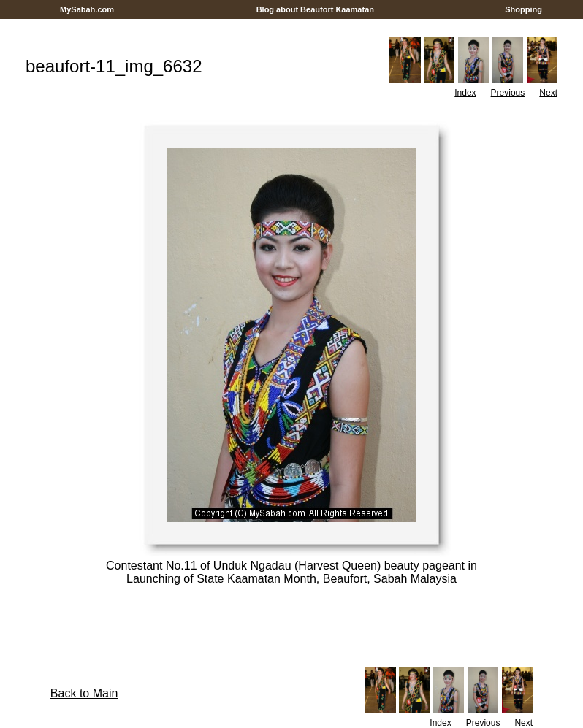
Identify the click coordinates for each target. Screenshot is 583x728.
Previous (508, 93)
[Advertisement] (291, 24)
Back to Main (84, 693)
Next (548, 93)
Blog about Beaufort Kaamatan (316, 9)
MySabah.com (87, 9)
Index (465, 93)
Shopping (523, 9)
